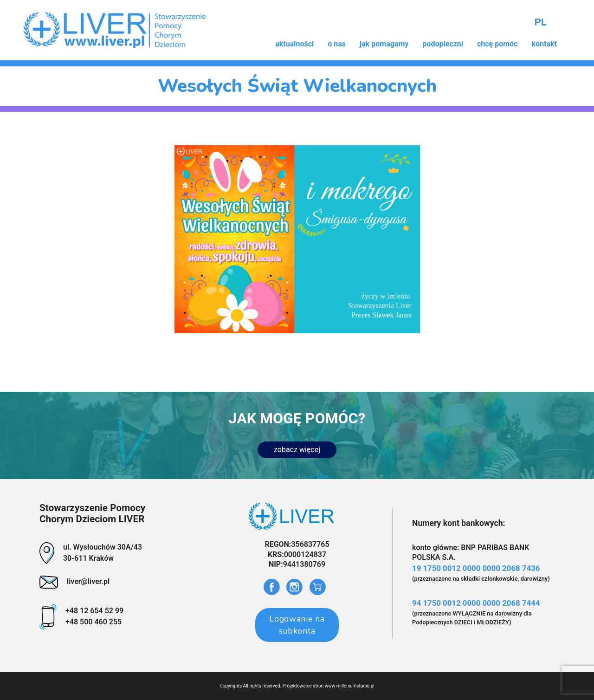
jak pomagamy (384, 44)
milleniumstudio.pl (355, 686)
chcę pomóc (497, 44)
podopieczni (443, 44)
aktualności (294, 44)
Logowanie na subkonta (297, 625)
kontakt (544, 44)
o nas (337, 44)
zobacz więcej (297, 450)
